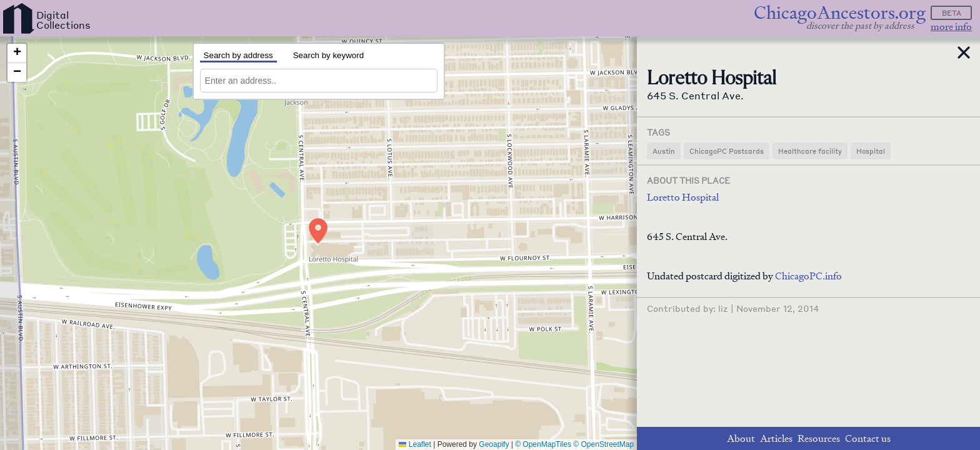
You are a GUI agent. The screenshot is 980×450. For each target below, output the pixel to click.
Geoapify (494, 444)
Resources (819, 438)
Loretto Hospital (683, 197)
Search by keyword (328, 55)
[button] (318, 231)
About (741, 438)
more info (951, 27)
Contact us (868, 438)
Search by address (238, 55)
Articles (776, 438)
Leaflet (415, 444)
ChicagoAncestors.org (840, 13)
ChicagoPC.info (808, 276)
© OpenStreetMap (603, 444)
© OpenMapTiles (543, 444)
